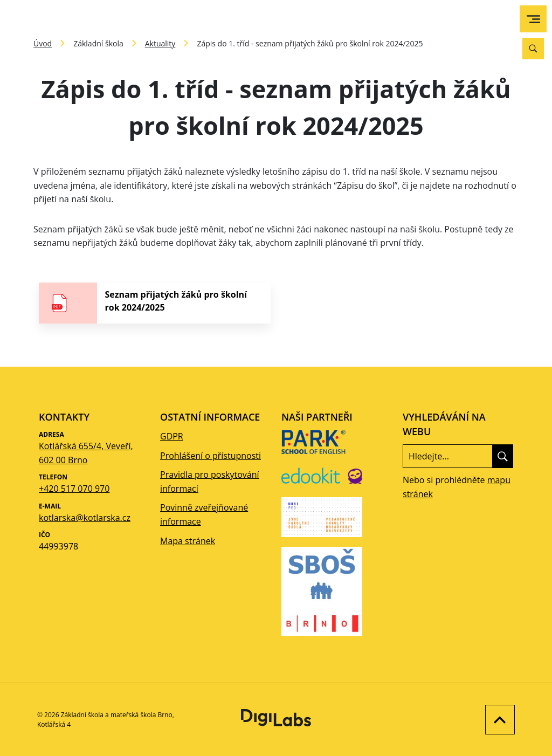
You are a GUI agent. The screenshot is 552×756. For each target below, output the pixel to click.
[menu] (533, 19)
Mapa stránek (188, 541)
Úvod (43, 43)
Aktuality (160, 43)
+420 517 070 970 (74, 489)
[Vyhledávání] (533, 49)
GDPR (172, 436)
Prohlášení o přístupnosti (211, 456)
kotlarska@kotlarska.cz (85, 518)
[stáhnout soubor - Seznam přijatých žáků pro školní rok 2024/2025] (155, 303)
